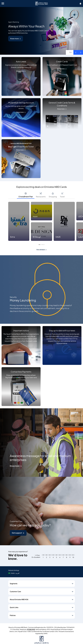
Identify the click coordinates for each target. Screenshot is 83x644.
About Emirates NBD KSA (19, 599)
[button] (76, 52)
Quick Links (14, 607)
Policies (13, 615)
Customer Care (15, 592)
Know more (15, 39)
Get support (17, 533)
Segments (14, 584)
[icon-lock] (80, 3)
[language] (14, 573)
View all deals (41, 250)
